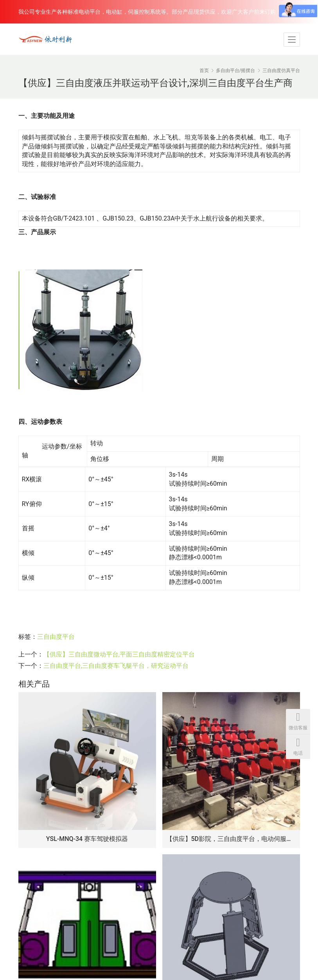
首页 (204, 71)
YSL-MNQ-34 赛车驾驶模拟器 (87, 839)
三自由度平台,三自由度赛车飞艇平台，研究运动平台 (116, 666)
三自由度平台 (56, 637)
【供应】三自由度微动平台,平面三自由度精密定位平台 (119, 654)
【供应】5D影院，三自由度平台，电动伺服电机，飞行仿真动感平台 (231, 839)
